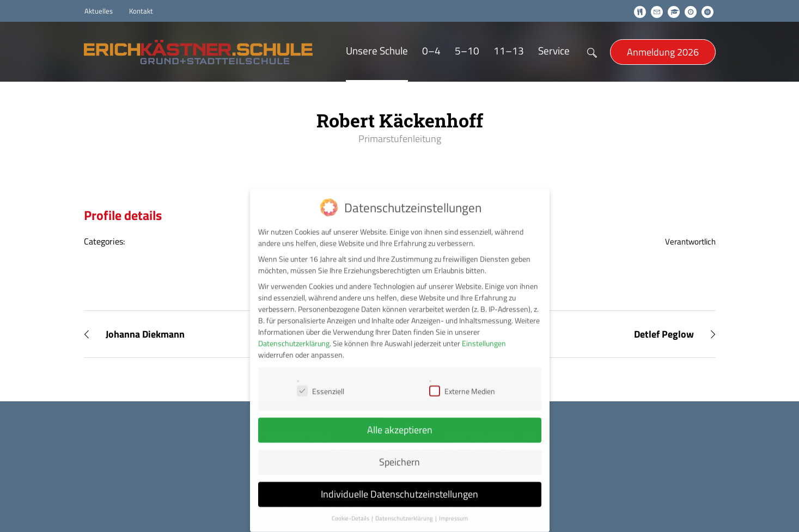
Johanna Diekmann (145, 334)
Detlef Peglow (664, 334)
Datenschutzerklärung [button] (405, 509)
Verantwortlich (690, 241)
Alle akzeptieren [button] (400, 420)
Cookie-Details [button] (351, 509)
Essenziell (321, 381)
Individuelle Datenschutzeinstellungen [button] (399, 484)
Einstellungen (484, 334)
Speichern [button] (399, 452)
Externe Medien (462, 381)
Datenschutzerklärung (294, 334)
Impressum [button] (453, 509)
